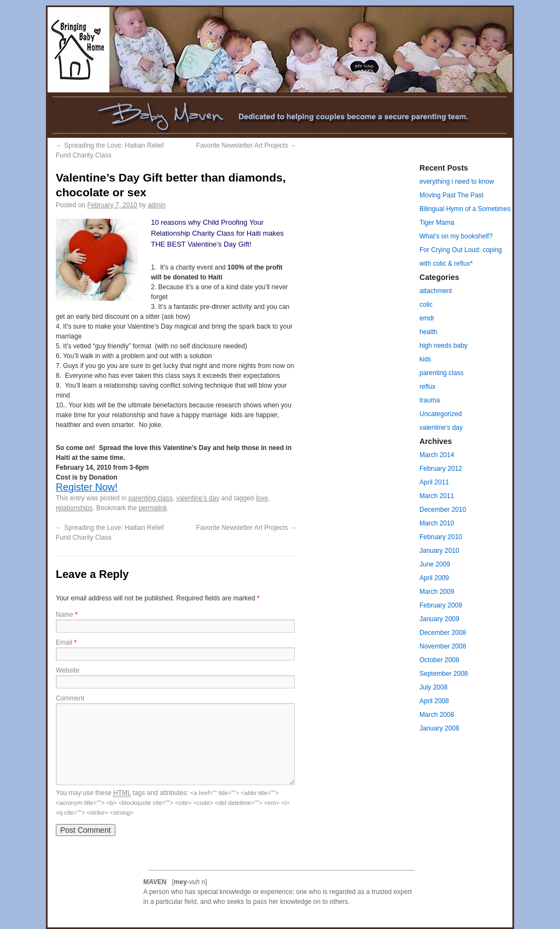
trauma (430, 400)
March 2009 (437, 592)
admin (157, 205)
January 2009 (439, 619)
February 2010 (441, 537)
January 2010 (439, 551)
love (262, 498)
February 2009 (441, 605)
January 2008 (439, 728)
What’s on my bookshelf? (456, 236)
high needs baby (444, 346)
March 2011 (437, 496)
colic (426, 305)
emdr (427, 318)
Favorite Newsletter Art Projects (246, 145)
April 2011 (434, 482)
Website (68, 670)
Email (66, 642)
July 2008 (433, 687)
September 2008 (444, 674)
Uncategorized (441, 414)
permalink (153, 508)
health (428, 332)
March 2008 (437, 715)
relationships (74, 508)
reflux (427, 387)
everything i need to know (457, 182)
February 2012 (441, 469)
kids (425, 359)
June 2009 (435, 564)
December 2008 (443, 633)
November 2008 (443, 646)
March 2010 (437, 523)
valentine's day (198, 498)
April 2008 (434, 701)
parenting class (151, 498)
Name (67, 615)
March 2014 (437, 455)
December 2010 (443, 510)
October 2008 (439, 660)
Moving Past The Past (451, 195)
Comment (70, 698)
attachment (436, 291)
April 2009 (434, 578)
